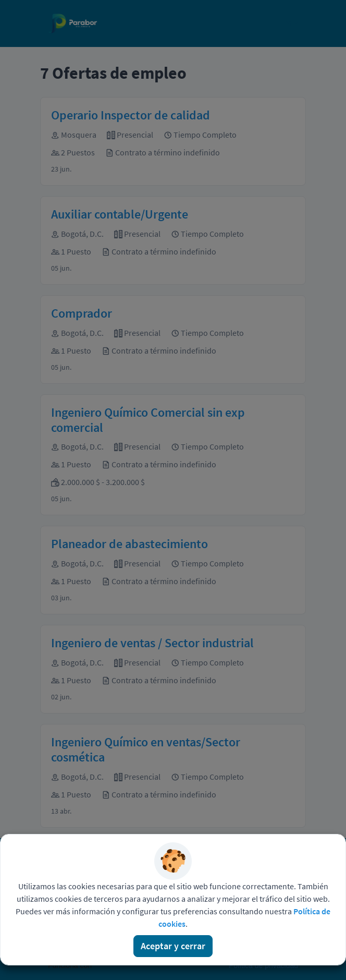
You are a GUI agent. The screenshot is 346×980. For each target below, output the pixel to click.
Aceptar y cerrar (173, 946)
